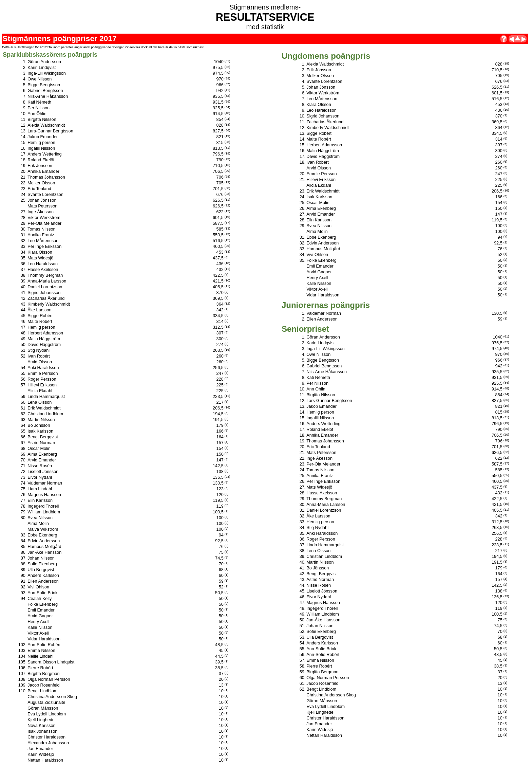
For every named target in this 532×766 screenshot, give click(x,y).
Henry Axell (38, 622)
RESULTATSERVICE (265, 17)
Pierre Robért (40, 668)
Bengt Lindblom (42, 691)
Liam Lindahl (40, 489)
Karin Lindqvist (42, 68)
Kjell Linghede (41, 720)
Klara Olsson (40, 252)
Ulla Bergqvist (41, 570)
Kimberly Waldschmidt (49, 304)
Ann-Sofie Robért (44, 645)
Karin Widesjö (41, 754)
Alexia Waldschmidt (46, 125)
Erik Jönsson (40, 166)
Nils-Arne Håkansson (48, 96)
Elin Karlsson (40, 500)
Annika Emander (43, 171)
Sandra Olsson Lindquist (51, 662)
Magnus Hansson (44, 495)
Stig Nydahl (39, 350)
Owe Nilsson (40, 79)
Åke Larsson (39, 310)
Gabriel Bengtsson (45, 91)
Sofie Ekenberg (42, 564)
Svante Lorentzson (45, 195)
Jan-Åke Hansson (44, 552)
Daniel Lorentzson (45, 287)
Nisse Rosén (40, 466)
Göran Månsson (43, 708)
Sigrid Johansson (44, 293)
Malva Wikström (43, 529)
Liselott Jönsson (43, 472)
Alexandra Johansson (48, 743)
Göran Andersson (44, 62)
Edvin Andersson (44, 541)
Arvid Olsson (40, 362)
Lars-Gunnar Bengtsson (50, 131)
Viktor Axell (38, 633)
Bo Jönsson (39, 425)
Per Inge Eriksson (44, 247)
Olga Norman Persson (49, 679)
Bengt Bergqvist (43, 437)
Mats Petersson (42, 206)
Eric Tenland (39, 189)
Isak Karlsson (40, 431)
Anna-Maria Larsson (47, 281)
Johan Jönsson (42, 200)
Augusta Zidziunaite (46, 703)
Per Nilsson (39, 108)
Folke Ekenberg (43, 604)
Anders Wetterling (44, 154)
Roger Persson (42, 379)
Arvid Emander (42, 460)
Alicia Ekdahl (40, 391)
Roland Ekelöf (41, 160)
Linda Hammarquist (46, 397)
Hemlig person (41, 143)
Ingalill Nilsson (41, 148)
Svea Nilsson (40, 518)
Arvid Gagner (40, 616)
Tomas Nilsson (41, 229)
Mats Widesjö (40, 258)
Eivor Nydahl (40, 477)
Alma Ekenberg (42, 454)
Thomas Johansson (46, 177)
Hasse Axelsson (43, 270)
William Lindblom (44, 512)
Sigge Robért (40, 316)
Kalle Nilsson (40, 627)
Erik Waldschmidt (44, 408)
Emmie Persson (43, 373)
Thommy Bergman (45, 275)
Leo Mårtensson (43, 241)
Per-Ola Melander (44, 223)
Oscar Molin (39, 449)
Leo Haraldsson (43, 264)
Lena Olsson (40, 402)
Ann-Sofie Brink (42, 593)
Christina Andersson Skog (52, 697)
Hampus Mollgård (44, 547)
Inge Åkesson (41, 212)
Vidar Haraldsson (44, 639)
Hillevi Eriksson (42, 385)
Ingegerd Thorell (43, 506)
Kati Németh (39, 102)
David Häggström (44, 345)
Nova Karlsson (41, 726)
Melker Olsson (41, 183)
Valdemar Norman (45, 483)
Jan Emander (40, 749)
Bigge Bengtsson (44, 85)
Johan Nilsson (41, 558)
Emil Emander (41, 610)
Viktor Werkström (44, 218)
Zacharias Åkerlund (46, 298)
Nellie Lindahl (40, 656)
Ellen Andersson (43, 581)
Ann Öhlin (37, 114)
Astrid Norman (41, 443)
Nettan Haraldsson (45, 760)
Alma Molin (38, 524)
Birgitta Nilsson (42, 120)
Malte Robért (40, 322)
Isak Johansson (42, 731)
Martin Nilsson (41, 420)
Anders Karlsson (43, 576)
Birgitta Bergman (43, 674)
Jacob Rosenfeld (43, 685)
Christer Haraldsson (46, 737)
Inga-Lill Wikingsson (47, 73)
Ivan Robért (39, 356)
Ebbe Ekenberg (42, 535)
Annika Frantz (41, 235)
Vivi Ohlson (38, 587)
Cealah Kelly (40, 599)
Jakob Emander (43, 137)
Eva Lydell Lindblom (47, 714)
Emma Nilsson (41, 651)
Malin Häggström (44, 339)
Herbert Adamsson (45, 333)
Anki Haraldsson (43, 368)
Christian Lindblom (45, 414)
